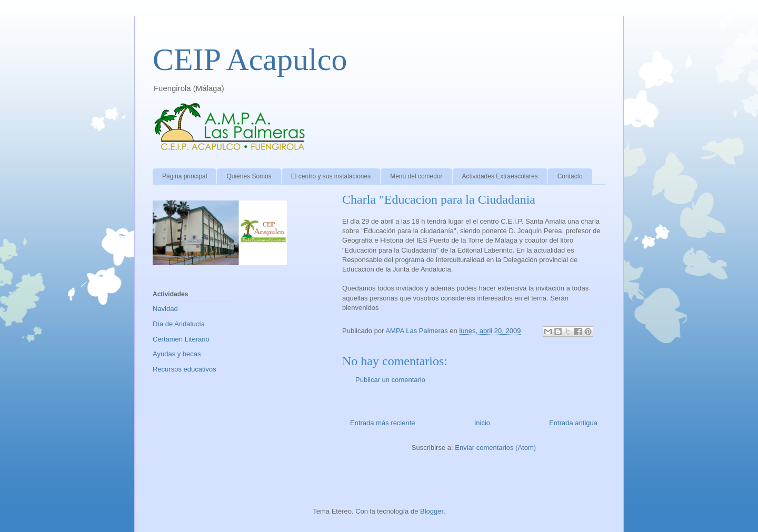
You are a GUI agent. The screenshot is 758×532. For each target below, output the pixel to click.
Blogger (432, 511)
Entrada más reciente (383, 423)
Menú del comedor (416, 176)
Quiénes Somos (249, 176)
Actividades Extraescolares (500, 176)
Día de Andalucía (179, 324)
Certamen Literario (181, 339)
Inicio (482, 423)
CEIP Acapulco (250, 59)
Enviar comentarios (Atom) (495, 448)
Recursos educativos (184, 369)
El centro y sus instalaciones (331, 176)
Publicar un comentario (390, 380)
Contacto (570, 176)
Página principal (184, 176)
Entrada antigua (573, 423)
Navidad (165, 309)
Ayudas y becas (177, 354)
